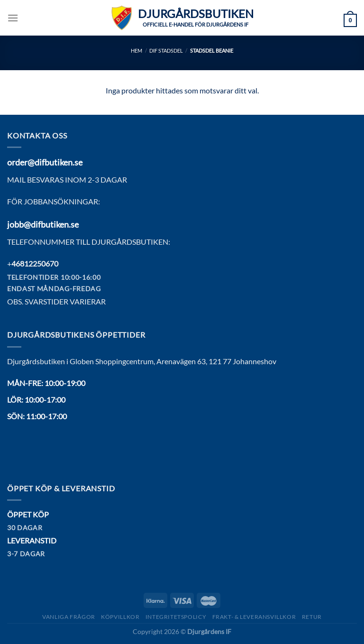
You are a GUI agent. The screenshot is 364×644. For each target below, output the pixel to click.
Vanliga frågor (69, 617)
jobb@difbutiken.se (43, 224)
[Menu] (13, 18)
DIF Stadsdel (166, 51)
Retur (312, 617)
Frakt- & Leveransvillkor (254, 617)
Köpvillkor (120, 617)
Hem (136, 51)
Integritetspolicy (176, 617)
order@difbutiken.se (45, 162)
